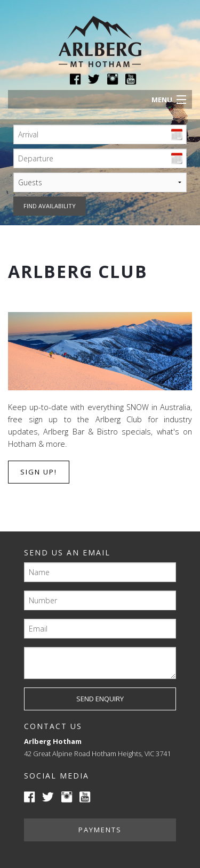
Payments (100, 830)
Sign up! (39, 472)
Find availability (50, 206)
